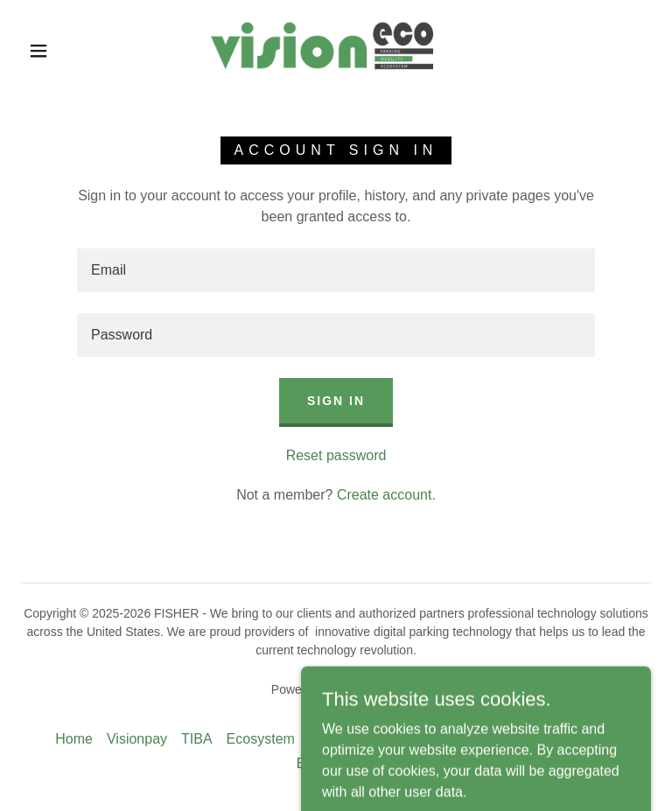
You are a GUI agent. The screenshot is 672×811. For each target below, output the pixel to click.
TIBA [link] (197, 739)
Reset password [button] (336, 455)
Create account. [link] (386, 495)
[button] (38, 51)
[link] (322, 49)
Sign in (336, 401)
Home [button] (74, 739)
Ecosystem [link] (261, 739)
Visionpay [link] (137, 739)
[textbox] (336, 270)
